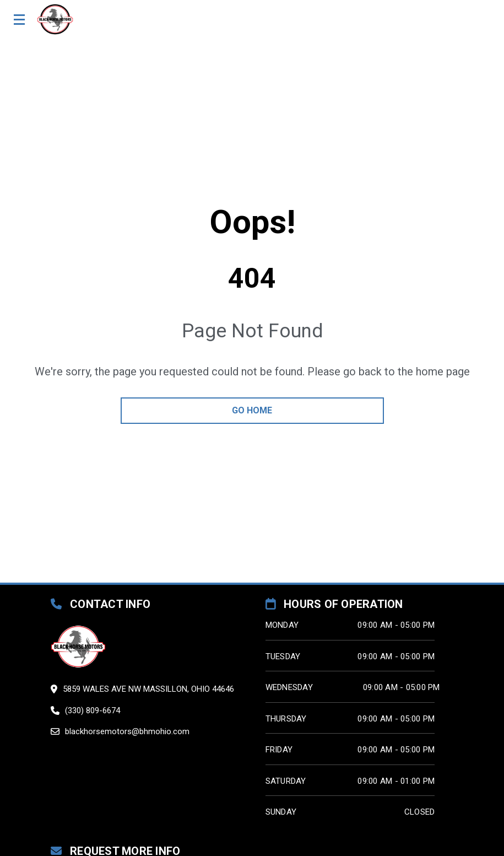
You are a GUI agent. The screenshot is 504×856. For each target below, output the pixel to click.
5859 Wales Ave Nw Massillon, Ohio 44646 (148, 689)
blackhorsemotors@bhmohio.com (127, 731)
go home (252, 410)
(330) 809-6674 (93, 710)
